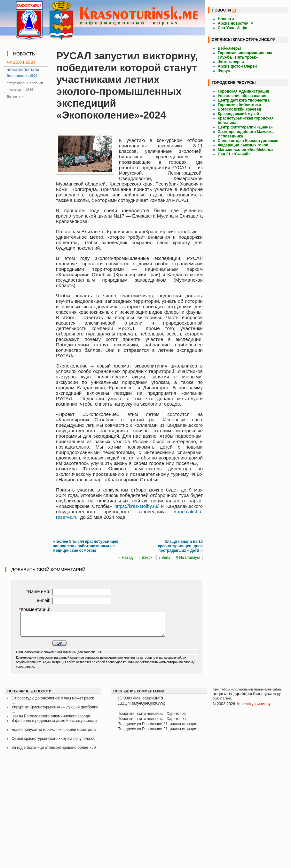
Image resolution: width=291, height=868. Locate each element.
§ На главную (188, 558)
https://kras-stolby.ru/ (137, 506)
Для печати (15, 97)
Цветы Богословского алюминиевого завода (51, 716)
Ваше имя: (38, 591)
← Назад (125, 558)
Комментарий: (35, 609)
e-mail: (43, 600)
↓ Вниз (165, 558)
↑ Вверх (146, 558)
